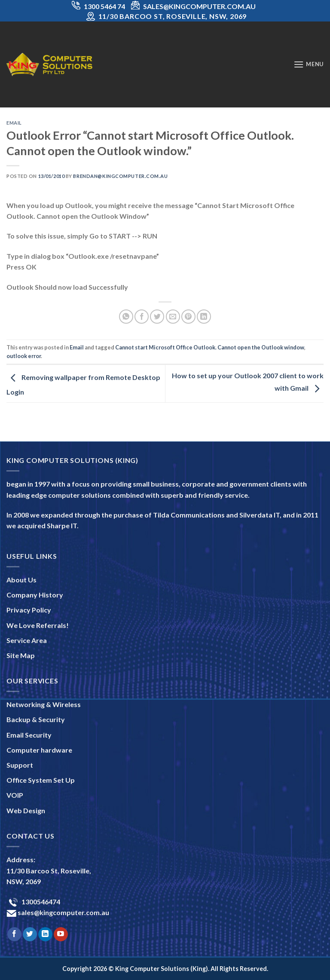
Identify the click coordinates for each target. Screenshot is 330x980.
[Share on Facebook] (142, 317)
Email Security (29, 735)
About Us (21, 580)
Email (14, 123)
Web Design (26, 810)
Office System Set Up (41, 780)
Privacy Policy (29, 610)
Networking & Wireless (44, 704)
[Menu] (309, 64)
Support (20, 765)
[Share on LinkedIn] (204, 317)
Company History (35, 595)
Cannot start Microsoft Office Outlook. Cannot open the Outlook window (210, 347)
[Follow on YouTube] (61, 934)
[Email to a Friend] (173, 317)
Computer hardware (39, 750)
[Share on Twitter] (157, 317)
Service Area (27, 640)
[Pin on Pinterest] (188, 317)
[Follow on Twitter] (30, 934)
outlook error (24, 356)
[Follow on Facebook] (14, 934)
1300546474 (40, 902)
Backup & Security (36, 719)
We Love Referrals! (38, 625)
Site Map (21, 655)
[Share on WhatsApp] (126, 317)
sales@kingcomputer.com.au (63, 912)
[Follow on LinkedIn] (45, 934)
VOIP (15, 795)
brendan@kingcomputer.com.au (120, 176)
